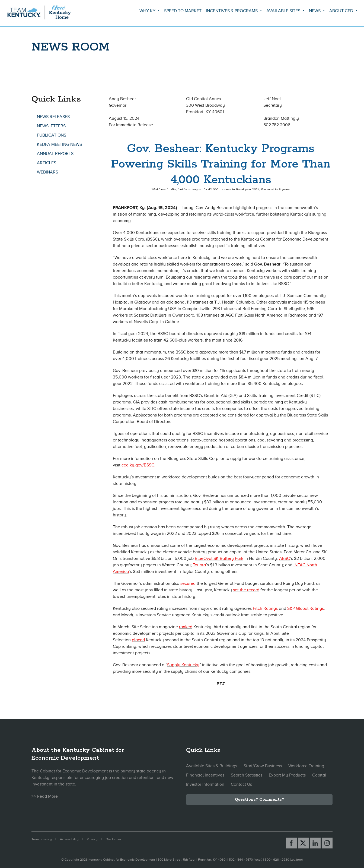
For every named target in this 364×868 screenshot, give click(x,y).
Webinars (47, 172)
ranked (186, 627)
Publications (52, 135)
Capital (319, 775)
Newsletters (51, 126)
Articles (47, 163)
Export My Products (287, 775)
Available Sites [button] (284, 11)
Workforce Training (306, 766)
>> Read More (45, 796)
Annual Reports (55, 154)
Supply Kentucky (183, 665)
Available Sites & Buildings (212, 766)
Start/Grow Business (263, 766)
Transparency (42, 839)
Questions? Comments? (259, 800)
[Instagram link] (327, 843)
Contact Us (241, 784)
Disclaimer (114, 839)
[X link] (303, 843)
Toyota (199, 565)
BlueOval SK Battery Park (219, 558)
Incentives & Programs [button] (232, 11)
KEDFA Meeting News (59, 144)
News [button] (315, 11)
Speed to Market (183, 11)
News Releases (53, 117)
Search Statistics (247, 775)
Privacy (92, 839)
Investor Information (205, 784)
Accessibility (69, 839)
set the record (246, 590)
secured (188, 583)
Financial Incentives (205, 775)
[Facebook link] (291, 843)
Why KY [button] (148, 11)
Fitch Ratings (265, 608)
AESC (285, 558)
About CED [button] (342, 11)
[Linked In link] (315, 843)
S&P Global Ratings (306, 608)
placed (138, 640)
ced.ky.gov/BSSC (138, 465)
